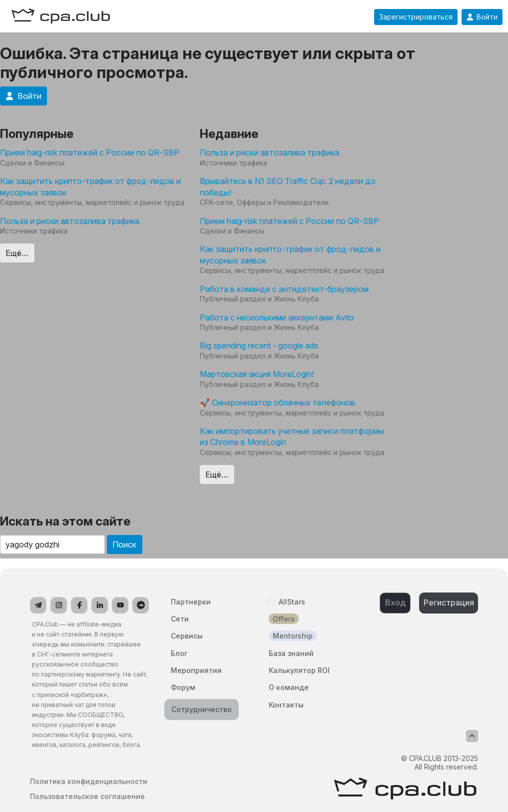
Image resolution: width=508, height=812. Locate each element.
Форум (183, 687)
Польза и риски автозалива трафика (70, 221)
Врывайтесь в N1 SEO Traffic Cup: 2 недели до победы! (288, 186)
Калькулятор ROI (299, 670)
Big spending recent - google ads (259, 345)
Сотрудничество (202, 709)
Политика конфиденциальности (89, 781)
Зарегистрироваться (416, 17)
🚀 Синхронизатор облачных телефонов (277, 402)
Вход (395, 602)
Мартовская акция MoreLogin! (257, 374)
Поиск (124, 544)
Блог (179, 653)
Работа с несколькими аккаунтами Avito (277, 317)
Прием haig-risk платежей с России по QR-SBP (90, 152)
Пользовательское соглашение (87, 796)
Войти (482, 17)
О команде (289, 687)
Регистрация (449, 602)
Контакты (286, 705)
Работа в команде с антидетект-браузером (284, 289)
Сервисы (187, 636)
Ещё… (17, 253)
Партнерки (191, 602)
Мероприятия (196, 670)
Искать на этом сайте (65, 521)
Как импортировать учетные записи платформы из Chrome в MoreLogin (292, 436)
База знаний (291, 653)
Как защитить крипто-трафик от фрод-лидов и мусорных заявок (90, 186)
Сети (180, 619)
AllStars (292, 602)
